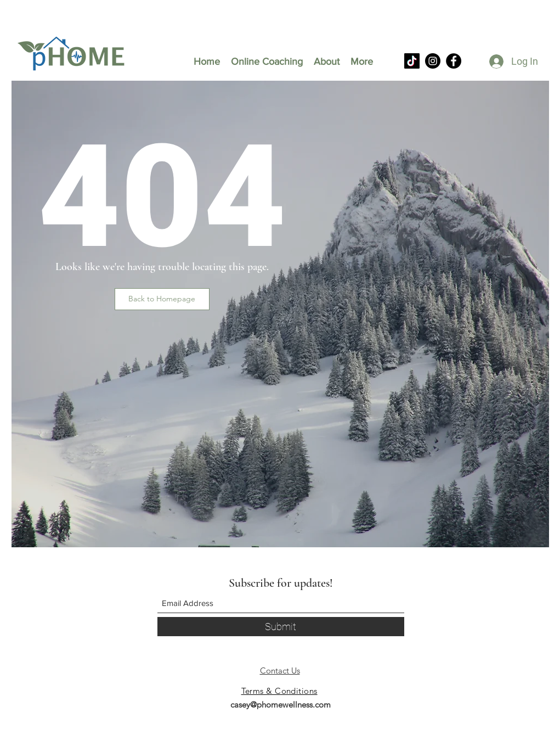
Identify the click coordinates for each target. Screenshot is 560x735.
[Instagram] (433, 61)
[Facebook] (454, 61)
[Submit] (281, 627)
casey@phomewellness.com (281, 705)
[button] (162, 299)
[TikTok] (412, 61)
